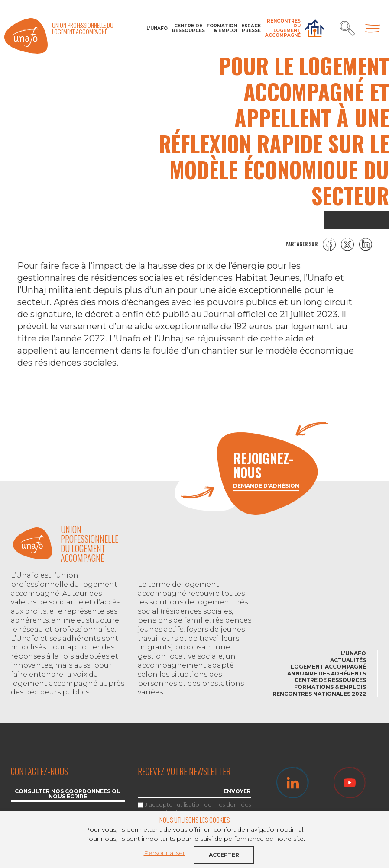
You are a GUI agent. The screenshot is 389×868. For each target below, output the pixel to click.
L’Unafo (157, 28)
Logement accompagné (328, 667)
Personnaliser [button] (164, 853)
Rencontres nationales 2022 (319, 694)
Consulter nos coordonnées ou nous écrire (68, 794)
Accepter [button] (224, 855)
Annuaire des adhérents (327, 674)
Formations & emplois (330, 687)
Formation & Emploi (222, 28)
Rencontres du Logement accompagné (283, 28)
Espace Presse (251, 28)
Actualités (348, 660)
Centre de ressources (187, 28)
